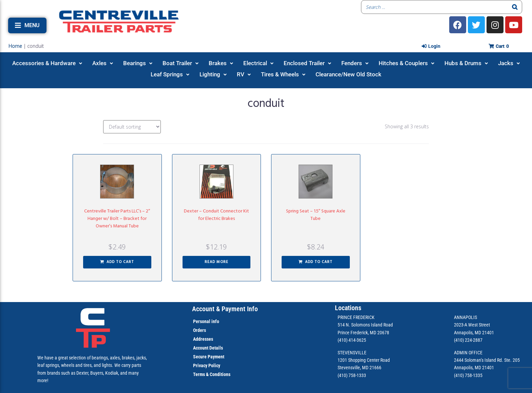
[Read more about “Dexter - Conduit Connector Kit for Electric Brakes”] (217, 262)
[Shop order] (132, 127)
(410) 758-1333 (352, 375)
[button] (27, 25)
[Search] (515, 7)
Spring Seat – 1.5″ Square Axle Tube (316, 215)
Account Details (208, 348)
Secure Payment (209, 357)
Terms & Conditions (212, 374)
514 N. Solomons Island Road (365, 325)
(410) (459, 375)
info (215, 321)
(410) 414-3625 (352, 340)
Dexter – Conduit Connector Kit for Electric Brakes (216, 215)
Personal (202, 321)
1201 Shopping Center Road (364, 360)
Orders (199, 330)
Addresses (203, 339)
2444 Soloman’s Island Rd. (479, 360)
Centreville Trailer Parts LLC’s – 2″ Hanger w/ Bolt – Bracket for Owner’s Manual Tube (117, 219)
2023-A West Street (472, 325)
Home (15, 46)
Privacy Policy (207, 366)
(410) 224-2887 (468, 340)
